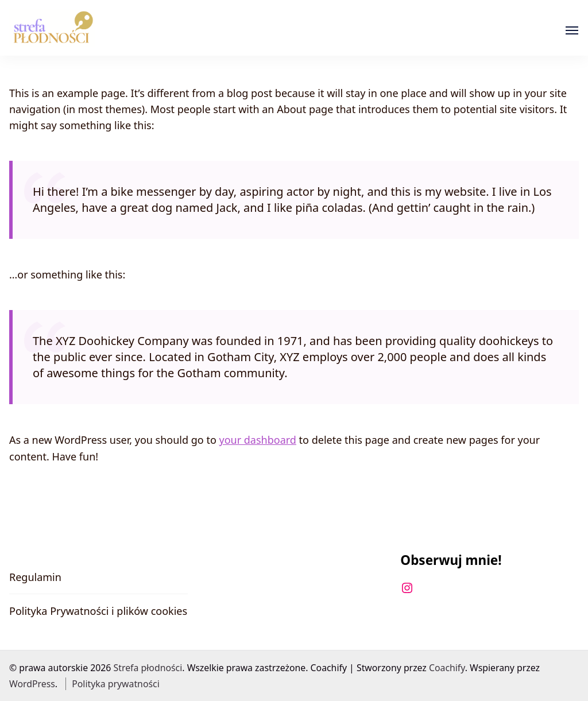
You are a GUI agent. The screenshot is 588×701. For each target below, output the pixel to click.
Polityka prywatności (116, 684)
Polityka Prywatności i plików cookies (98, 611)
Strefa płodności (148, 668)
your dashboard (257, 440)
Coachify (447, 668)
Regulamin (35, 577)
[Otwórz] (572, 30)
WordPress (32, 684)
